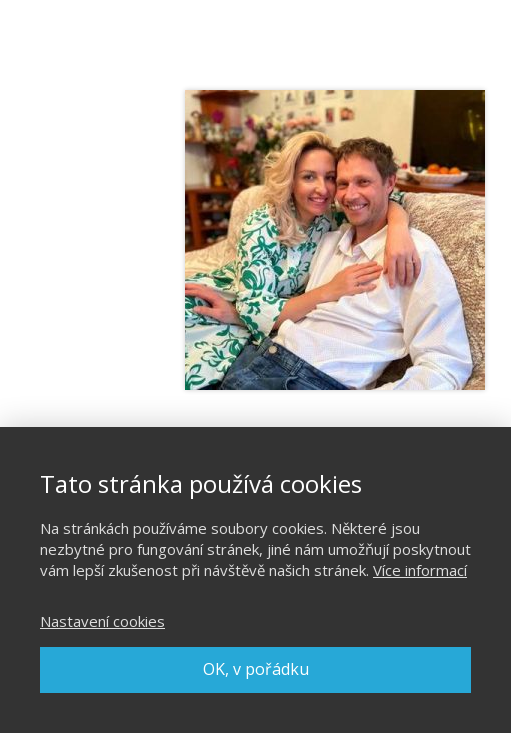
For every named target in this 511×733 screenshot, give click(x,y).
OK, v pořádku (256, 669)
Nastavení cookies (102, 621)
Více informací (420, 570)
